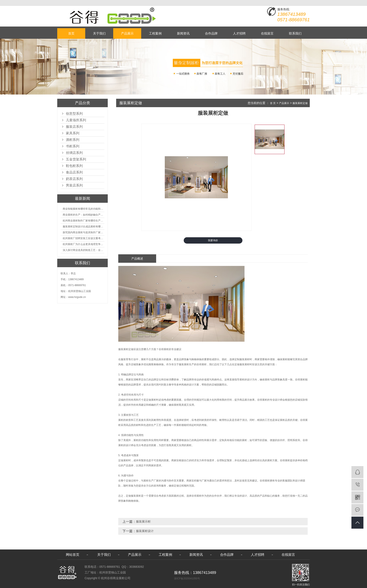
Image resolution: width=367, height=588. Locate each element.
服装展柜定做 (300, 103)
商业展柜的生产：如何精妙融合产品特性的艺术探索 (84, 215)
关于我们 (99, 33)
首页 (71, 33)
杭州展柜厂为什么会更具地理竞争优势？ (84, 244)
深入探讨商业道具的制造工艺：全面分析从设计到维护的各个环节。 (84, 250)
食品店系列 (74, 172)
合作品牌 (211, 33)
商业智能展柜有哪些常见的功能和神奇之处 (84, 209)
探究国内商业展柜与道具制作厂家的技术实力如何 (84, 232)
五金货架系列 (76, 159)
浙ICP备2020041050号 (187, 579)
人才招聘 (239, 33)
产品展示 (127, 33)
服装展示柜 (143, 521)
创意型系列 (74, 114)
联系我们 (295, 33)
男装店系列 (74, 185)
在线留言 (267, 33)
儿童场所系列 (76, 120)
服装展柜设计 (145, 531)
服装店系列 (74, 127)
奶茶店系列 (74, 179)
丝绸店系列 (74, 153)
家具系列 (73, 133)
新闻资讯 (183, 33)
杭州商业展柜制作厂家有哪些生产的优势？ (84, 221)
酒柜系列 (73, 140)
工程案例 (155, 33)
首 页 (273, 103)
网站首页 (73, 555)
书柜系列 (73, 146)
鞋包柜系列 (74, 166)
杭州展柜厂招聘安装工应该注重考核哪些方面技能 (84, 238)
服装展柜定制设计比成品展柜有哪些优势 (84, 227)
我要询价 (213, 240)
